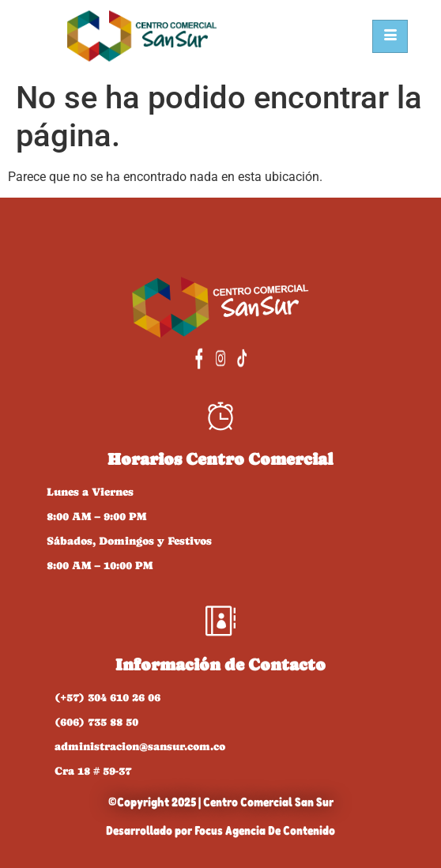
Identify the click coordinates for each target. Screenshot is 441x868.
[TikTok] (256, 358)
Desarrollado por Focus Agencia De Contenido (220, 830)
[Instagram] (220, 358)
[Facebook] (185, 358)
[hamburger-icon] (390, 36)
